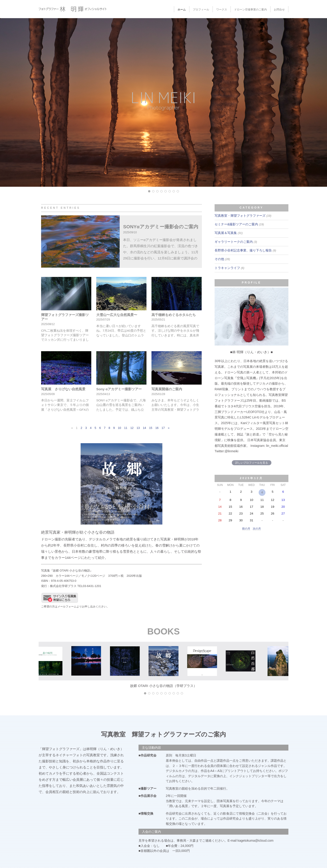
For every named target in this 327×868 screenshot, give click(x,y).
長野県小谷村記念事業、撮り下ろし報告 (245, 250)
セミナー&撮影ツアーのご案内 (239, 224)
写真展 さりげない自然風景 (63, 389)
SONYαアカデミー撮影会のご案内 (161, 227)
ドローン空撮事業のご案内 (250, 10)
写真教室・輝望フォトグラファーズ (243, 216)
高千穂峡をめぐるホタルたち (174, 315)
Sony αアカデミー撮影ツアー (119, 389)
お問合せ (279, 10)
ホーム (182, 10)
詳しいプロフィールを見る (252, 463)
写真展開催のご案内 (167, 389)
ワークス (222, 10)
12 (132, 428)
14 (144, 428)
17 (163, 428)
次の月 (257, 529)
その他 (222, 259)
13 (138, 428)
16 (157, 428)
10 (119, 428)
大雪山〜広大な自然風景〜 (117, 315)
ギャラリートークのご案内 (236, 242)
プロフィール (201, 10)
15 (151, 428)
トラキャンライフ (229, 268)
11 (126, 428)
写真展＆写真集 (229, 233)
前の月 (246, 529)
